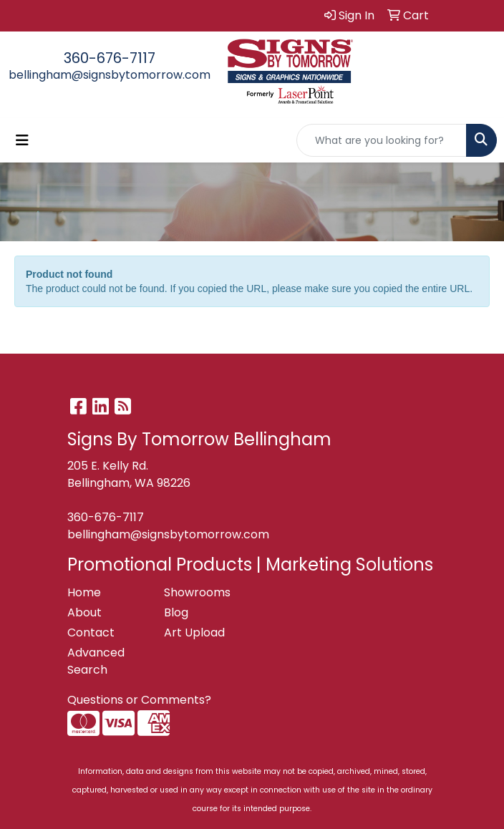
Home (84, 592)
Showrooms (197, 592)
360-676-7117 (110, 58)
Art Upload (194, 632)
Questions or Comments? (139, 700)
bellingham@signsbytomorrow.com (110, 75)
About (84, 612)
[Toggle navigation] (22, 140)
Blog (176, 612)
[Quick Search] (382, 140)
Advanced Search (96, 661)
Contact (91, 632)
